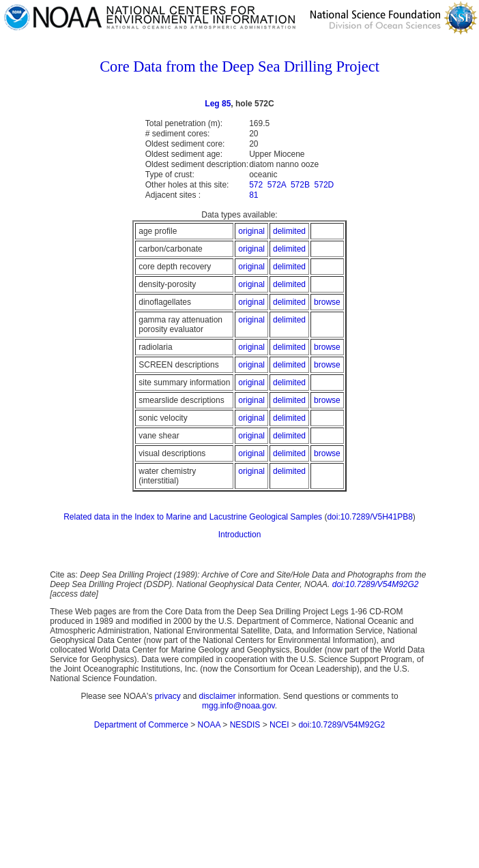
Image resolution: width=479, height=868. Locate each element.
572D (324, 185)
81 (253, 195)
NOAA (209, 725)
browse (327, 302)
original (251, 231)
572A (277, 185)
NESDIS (245, 725)
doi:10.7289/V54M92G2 (376, 584)
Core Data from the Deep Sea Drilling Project (239, 66)
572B (300, 185)
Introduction (240, 535)
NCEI (279, 725)
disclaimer (217, 696)
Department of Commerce (141, 725)
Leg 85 (218, 104)
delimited (289, 231)
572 (256, 185)
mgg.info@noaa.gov (238, 706)
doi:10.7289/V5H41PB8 (369, 517)
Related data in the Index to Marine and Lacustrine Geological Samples (193, 517)
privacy (168, 696)
